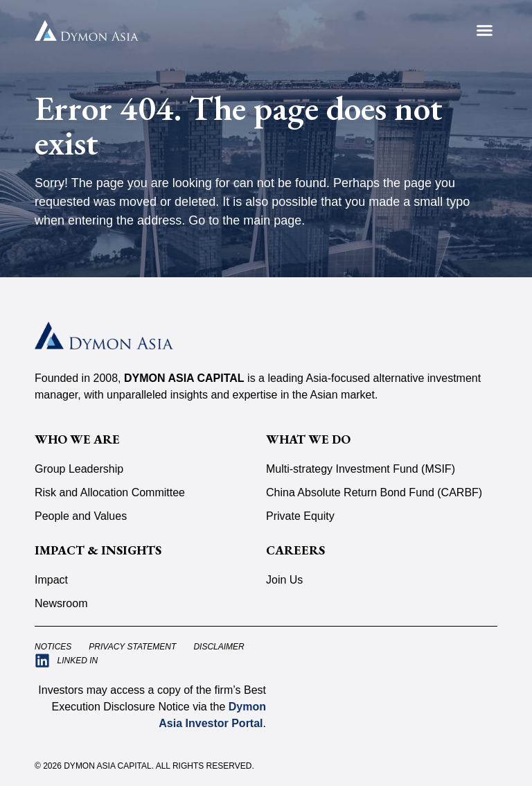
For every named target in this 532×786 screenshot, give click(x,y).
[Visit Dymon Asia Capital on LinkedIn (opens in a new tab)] (66, 661)
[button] (485, 30)
